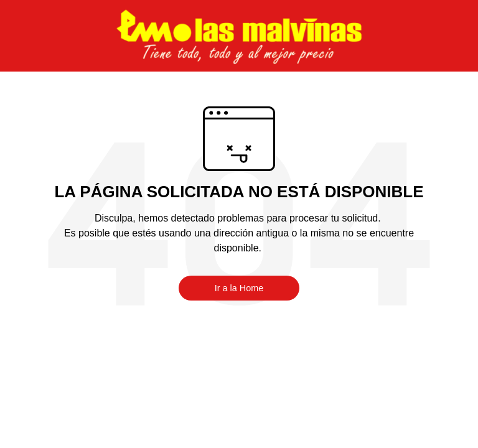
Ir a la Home (239, 288)
